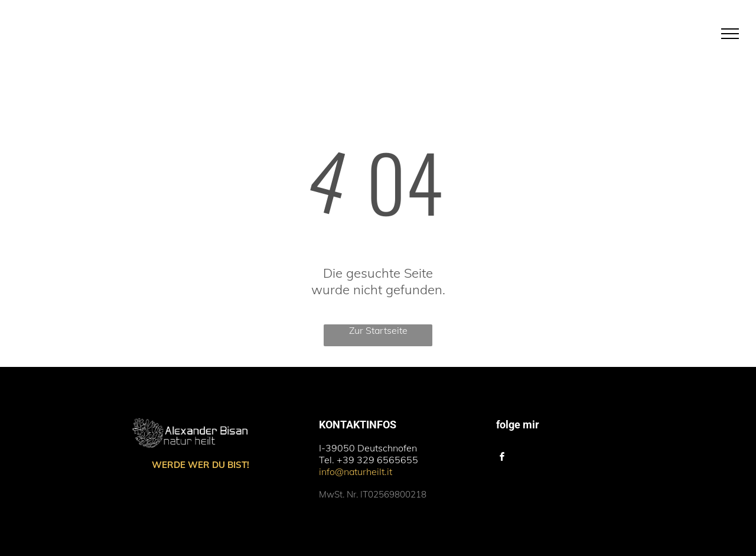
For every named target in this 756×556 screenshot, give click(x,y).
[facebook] (503, 458)
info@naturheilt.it (356, 472)
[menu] (730, 34)
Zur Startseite (378, 330)
